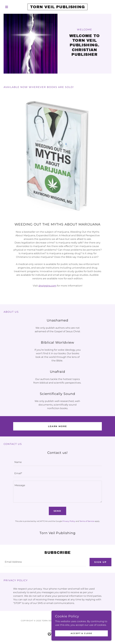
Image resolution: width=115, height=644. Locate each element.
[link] (57, 7)
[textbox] (57, 462)
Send (58, 511)
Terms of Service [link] (87, 521)
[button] (12, 7)
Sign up (100, 562)
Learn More (58, 426)
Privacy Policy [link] (69, 521)
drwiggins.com (47, 286)
